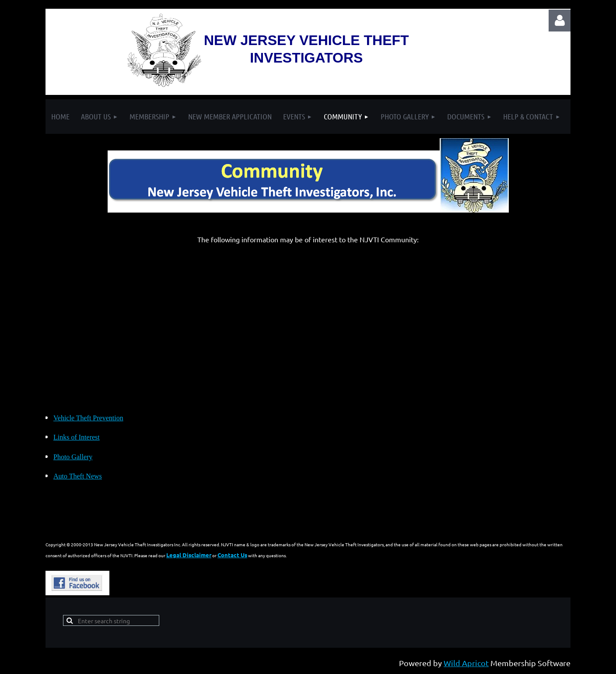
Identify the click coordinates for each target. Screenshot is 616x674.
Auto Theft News (78, 476)
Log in (560, 21)
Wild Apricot (466, 663)
